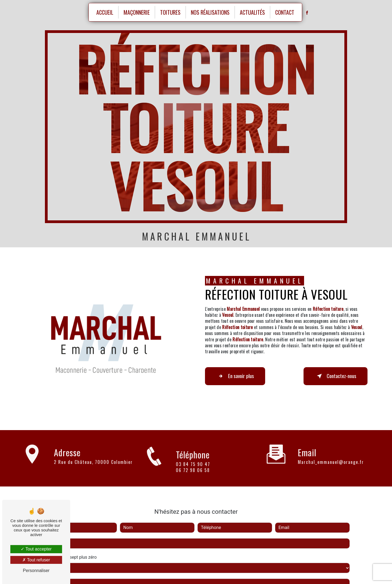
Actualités (252, 12)
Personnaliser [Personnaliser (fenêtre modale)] (36, 571)
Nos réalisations (210, 12)
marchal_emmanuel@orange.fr (331, 456)
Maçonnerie (137, 12)
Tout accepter (36, 549)
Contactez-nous (336, 376)
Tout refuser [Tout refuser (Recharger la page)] (36, 560)
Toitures (170, 12)
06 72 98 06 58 (193, 476)
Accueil (105, 12)
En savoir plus (235, 376)
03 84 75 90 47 (193, 470)
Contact (285, 12)
